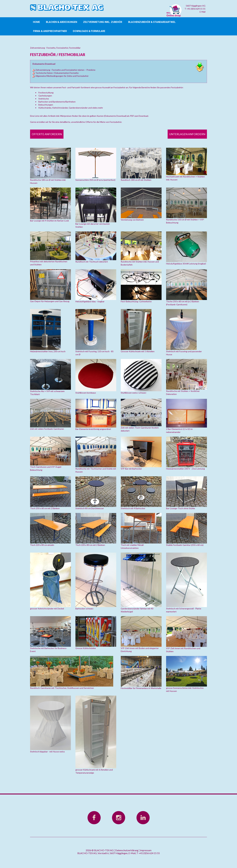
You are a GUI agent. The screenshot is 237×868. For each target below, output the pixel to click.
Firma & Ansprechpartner (50, 31)
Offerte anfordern (47, 134)
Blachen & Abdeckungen (62, 22)
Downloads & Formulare (89, 31)
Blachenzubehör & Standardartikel (152, 22)
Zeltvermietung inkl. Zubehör (103, 22)
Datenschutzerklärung (127, 850)
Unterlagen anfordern (187, 134)
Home (36, 22)
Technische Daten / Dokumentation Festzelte (56, 73)
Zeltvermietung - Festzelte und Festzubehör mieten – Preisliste (64, 70)
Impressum (146, 850)
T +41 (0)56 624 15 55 (195, 9)
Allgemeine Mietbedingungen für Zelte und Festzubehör (61, 76)
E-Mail (203, 12)
